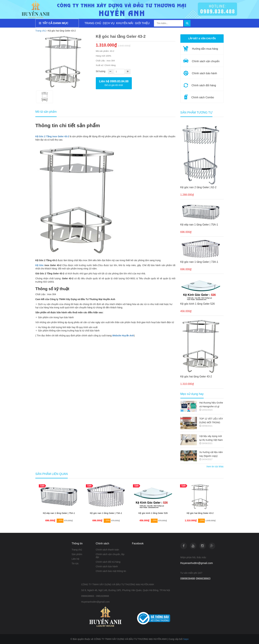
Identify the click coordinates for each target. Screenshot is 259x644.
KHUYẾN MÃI (125, 23)
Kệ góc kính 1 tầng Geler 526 (198, 304)
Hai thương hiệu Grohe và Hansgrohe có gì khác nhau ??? (211, 405)
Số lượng (101, 71)
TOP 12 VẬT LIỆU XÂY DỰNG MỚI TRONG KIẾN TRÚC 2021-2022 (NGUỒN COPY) (211, 421)
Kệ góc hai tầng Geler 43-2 (196, 377)
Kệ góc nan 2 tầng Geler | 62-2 (198, 187)
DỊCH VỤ (109, 23)
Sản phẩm (77, 554)
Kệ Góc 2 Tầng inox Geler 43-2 (52, 136)
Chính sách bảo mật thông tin (111, 571)
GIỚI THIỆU (142, 23)
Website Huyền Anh (123, 336)
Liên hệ (75, 559)
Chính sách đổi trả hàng (108, 562)
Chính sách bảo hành (107, 566)
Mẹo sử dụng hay (192, 394)
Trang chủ (41, 31)
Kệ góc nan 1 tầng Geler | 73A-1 (199, 262)
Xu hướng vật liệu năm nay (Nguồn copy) (211, 454)
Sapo (186, 639)
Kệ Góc (39, 265)
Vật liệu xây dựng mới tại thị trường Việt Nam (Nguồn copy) (211, 438)
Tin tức (75, 563)
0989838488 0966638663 (195, 579)
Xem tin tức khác (215, 467)
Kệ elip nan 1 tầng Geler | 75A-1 (199, 225)
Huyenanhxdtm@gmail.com (197, 563)
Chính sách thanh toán (107, 550)
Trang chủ (77, 550)
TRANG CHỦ (93, 23)
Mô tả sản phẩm (46, 112)
